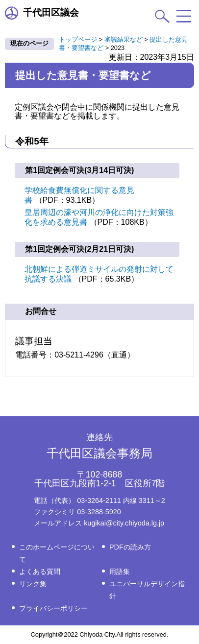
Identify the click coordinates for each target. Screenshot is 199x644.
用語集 (120, 572)
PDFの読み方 (130, 547)
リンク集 (33, 584)
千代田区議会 (42, 13)
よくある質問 (40, 572)
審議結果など (124, 39)
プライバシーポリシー (53, 608)
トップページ (78, 39)
